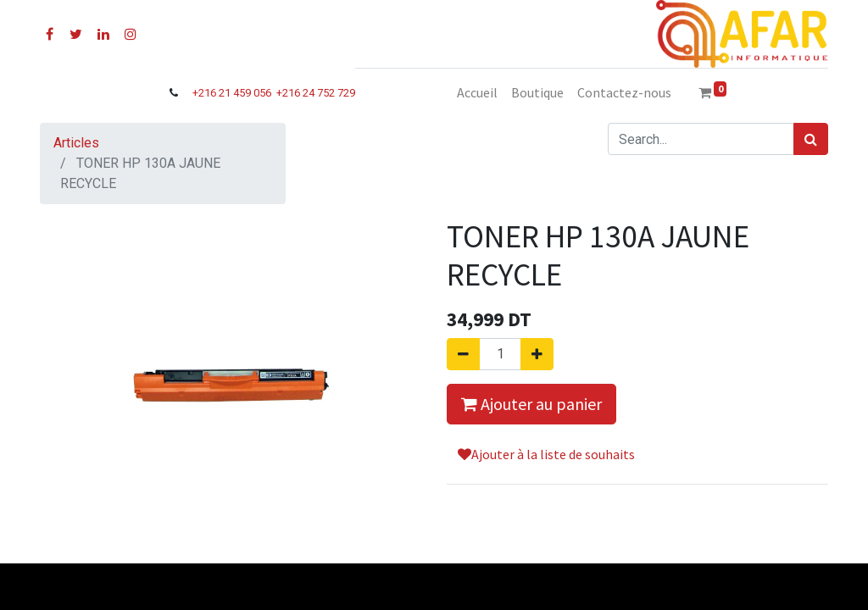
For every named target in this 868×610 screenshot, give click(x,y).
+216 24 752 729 (316, 93)
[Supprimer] (463, 354)
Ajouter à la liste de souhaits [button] (546, 454)
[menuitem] (477, 92)
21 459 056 (246, 93)
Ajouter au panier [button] (531, 404)
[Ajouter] (537, 354)
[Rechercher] (811, 139)
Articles (76, 143)
